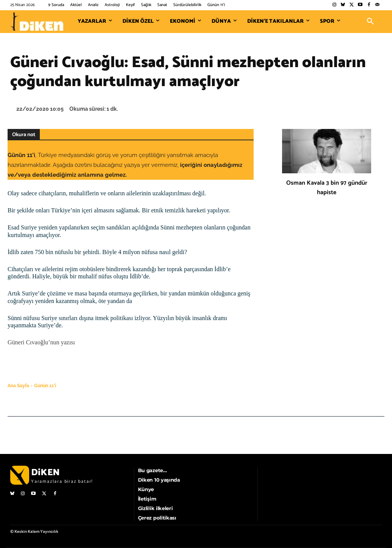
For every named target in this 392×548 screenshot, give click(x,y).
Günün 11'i (45, 386)
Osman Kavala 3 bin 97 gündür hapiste (327, 188)
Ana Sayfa (18, 386)
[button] (370, 22)
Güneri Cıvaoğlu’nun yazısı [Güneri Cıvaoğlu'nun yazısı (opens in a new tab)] (41, 342)
